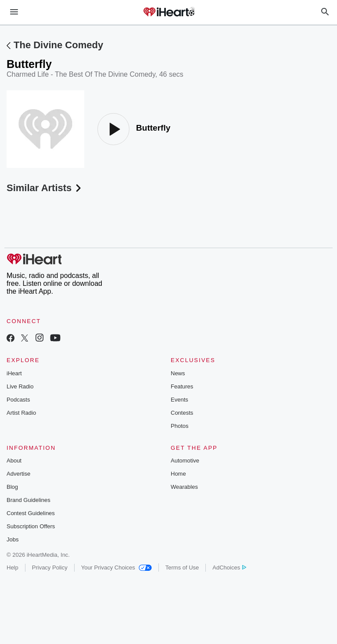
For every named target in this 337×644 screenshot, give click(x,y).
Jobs (13, 539)
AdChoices (229, 568)
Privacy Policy (50, 568)
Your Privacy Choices (117, 568)
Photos (179, 426)
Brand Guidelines (29, 500)
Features (182, 386)
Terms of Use (182, 568)
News (178, 373)
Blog (12, 487)
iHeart (14, 373)
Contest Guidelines (31, 513)
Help (13, 568)
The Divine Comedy (58, 45)
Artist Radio (21, 413)
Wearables (184, 487)
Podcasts (18, 400)
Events (179, 400)
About (14, 461)
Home (178, 474)
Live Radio (20, 386)
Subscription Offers (31, 526)
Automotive (185, 461)
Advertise (18, 474)
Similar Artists (45, 188)
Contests (182, 413)
